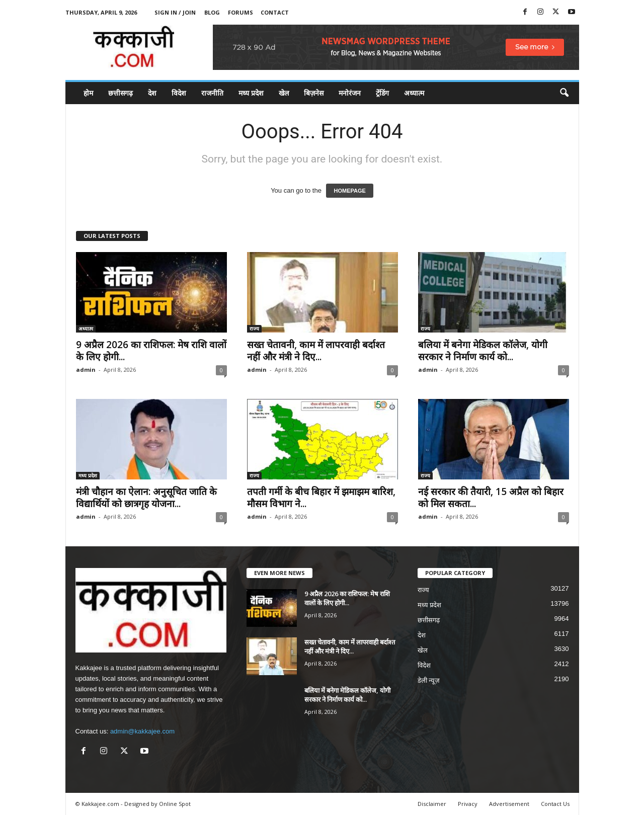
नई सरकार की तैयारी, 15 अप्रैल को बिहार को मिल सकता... (491, 498)
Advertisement (509, 804)
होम (88, 93)
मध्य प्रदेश (251, 93)
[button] (564, 93)
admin (86, 370)
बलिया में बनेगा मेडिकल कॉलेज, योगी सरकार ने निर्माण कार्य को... (483, 351)
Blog (212, 12)
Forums (240, 12)
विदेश (179, 93)
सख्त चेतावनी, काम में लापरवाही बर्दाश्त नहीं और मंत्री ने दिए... (316, 351)
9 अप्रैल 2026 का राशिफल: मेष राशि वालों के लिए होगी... (151, 351)
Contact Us (555, 804)
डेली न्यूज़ (429, 680)
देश (152, 93)
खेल (284, 93)
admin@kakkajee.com (142, 731)
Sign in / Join (175, 12)
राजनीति (212, 93)
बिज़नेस (314, 93)
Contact (275, 12)
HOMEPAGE (349, 191)
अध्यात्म (414, 93)
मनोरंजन (350, 93)
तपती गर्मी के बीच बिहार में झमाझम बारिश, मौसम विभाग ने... (321, 498)
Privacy (468, 804)
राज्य (254, 329)
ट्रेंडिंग (382, 93)
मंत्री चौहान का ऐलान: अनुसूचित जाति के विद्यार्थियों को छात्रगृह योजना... (146, 498)
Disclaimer (432, 804)
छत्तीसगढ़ (120, 93)
